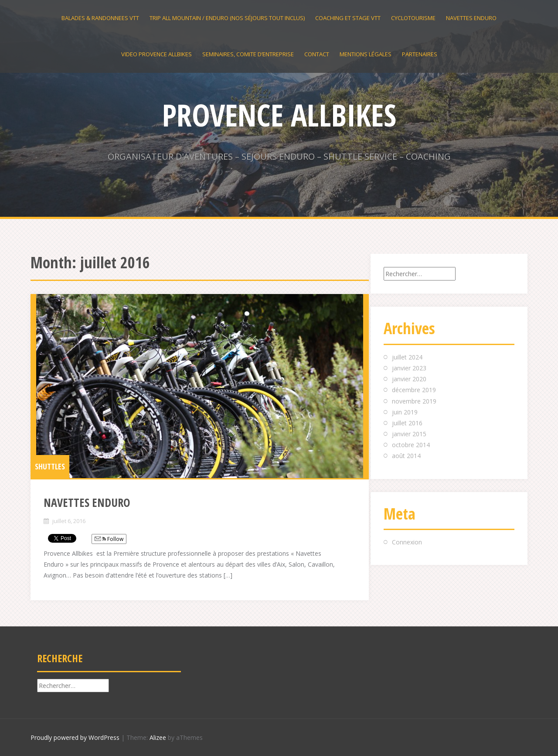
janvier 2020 (409, 379)
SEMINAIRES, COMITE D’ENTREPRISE (248, 54)
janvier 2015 (409, 434)
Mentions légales (366, 54)
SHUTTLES (50, 466)
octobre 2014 (411, 445)
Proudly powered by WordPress (75, 737)
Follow (109, 539)
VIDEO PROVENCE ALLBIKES (157, 54)
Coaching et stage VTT (348, 18)
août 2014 (406, 456)
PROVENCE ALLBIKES (279, 115)
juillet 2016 (407, 423)
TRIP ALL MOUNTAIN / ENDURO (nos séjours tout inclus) (227, 18)
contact (317, 54)
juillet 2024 (407, 357)
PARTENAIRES (420, 54)
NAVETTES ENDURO (471, 18)
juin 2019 (405, 412)
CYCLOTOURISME (413, 18)
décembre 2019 (414, 390)
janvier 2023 (409, 368)
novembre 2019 (414, 401)
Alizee (158, 737)
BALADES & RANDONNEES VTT (100, 18)
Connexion (407, 542)
